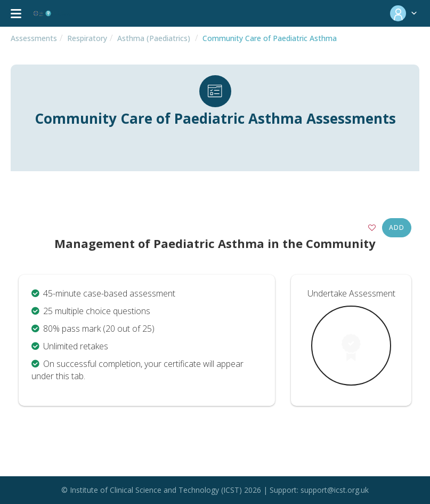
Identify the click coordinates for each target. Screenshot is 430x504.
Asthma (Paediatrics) (154, 38)
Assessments (34, 38)
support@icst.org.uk (335, 490)
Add (397, 227)
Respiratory (87, 38)
